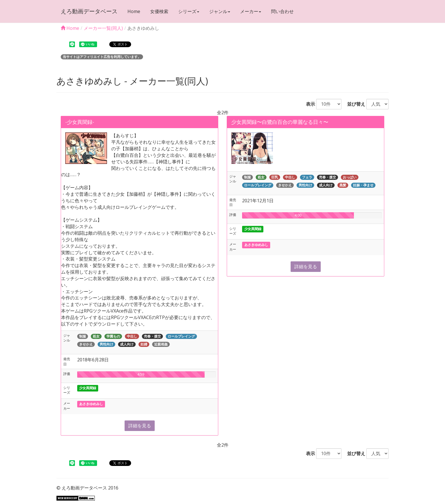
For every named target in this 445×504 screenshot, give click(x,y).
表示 (308, 104)
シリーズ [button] (189, 11)
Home (134, 11)
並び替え (354, 104)
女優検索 (159, 11)
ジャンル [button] (220, 11)
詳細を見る (140, 426)
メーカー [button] (251, 11)
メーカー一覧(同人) (103, 28)
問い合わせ (282, 11)
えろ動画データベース (89, 11)
